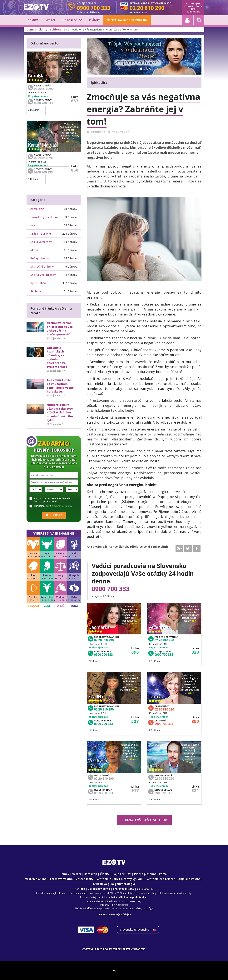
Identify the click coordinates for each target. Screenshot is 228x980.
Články (94, 20)
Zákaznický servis (99, 889)
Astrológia (37, 209)
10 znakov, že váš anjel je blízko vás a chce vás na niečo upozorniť (60, 329)
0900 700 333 (111, 589)
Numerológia (126, 884)
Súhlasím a (51, 506)
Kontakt (80, 889)
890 (195, 721)
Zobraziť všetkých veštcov (144, 820)
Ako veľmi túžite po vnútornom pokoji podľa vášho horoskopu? (60, 386)
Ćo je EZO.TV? (145, 889)
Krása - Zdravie (41, 234)
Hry (33, 225)
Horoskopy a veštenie (45, 217)
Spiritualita (58, 29)
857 (75, 101)
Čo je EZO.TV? (122, 874)
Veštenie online (36, 879)
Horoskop (70, 20)
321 (195, 790)
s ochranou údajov (62, 506)
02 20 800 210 (193, 12)
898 (135, 652)
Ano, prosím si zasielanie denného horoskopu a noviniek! (50, 500)
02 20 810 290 (104, 640)
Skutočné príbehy (42, 267)
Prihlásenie (54, 515)
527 (135, 721)
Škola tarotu (39, 291)
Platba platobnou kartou (151, 874)
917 (135, 790)
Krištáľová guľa (103, 884)
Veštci (50, 20)
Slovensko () (138, 929)
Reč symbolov (40, 258)
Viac (134, 624)
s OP (47, 506)
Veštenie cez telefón (161, 879)
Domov (33, 20)
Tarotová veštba (61, 879)
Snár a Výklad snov (43, 275)
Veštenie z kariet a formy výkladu (120, 879)
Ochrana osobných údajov (115, 915)
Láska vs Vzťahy (41, 242)
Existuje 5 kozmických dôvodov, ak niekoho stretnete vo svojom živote (57, 357)
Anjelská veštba (189, 879)
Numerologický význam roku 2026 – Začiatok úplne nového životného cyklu (60, 412)
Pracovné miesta (123, 889)
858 (75, 170)
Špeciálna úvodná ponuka (127, 20)
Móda (34, 250)
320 (195, 652)
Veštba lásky (85, 879)
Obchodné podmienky (133, 897)
